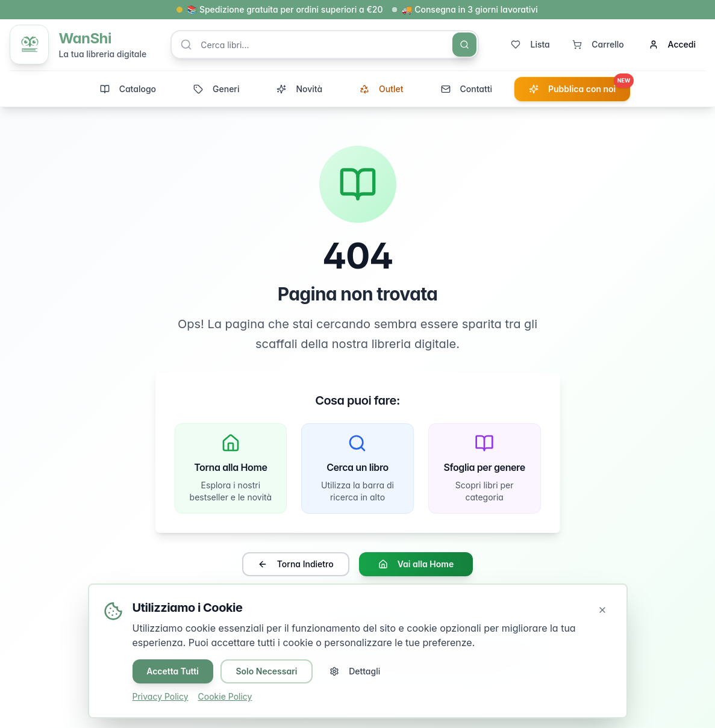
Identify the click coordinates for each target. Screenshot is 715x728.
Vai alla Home (416, 565)
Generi (216, 89)
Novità (299, 89)
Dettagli (355, 671)
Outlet (381, 89)
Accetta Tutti (173, 671)
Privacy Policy (161, 696)
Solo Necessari (267, 671)
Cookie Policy (225, 696)
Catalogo (128, 89)
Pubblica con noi (579, 86)
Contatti (467, 89)
